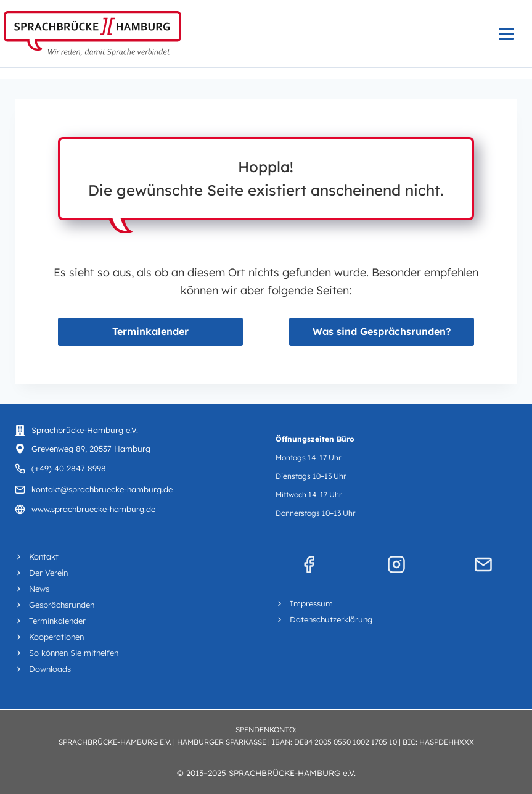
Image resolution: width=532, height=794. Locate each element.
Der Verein (48, 573)
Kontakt (44, 556)
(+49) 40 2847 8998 (69, 468)
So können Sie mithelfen (74, 653)
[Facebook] (309, 564)
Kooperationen (56, 637)
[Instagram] (396, 564)
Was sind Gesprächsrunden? (382, 331)
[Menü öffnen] (512, 34)
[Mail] (483, 564)
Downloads (50, 669)
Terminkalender (150, 331)
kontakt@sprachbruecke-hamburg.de (102, 489)
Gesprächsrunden (62, 605)
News (39, 589)
